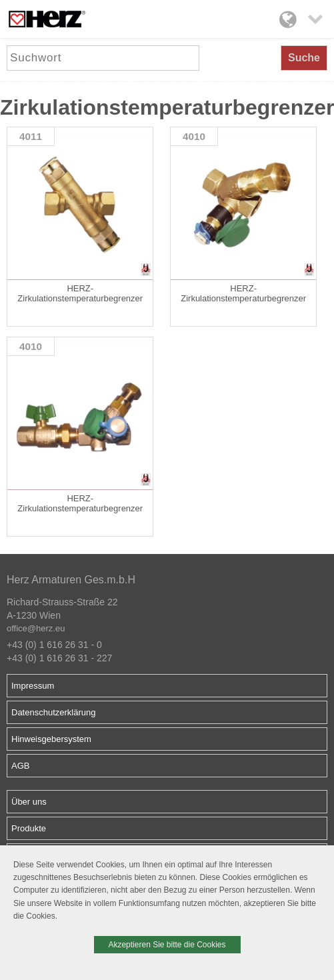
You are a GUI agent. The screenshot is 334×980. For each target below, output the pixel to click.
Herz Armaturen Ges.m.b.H (71, 580)
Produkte (29, 828)
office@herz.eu (36, 628)
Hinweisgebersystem (51, 739)
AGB (20, 766)
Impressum (33, 686)
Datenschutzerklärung (53, 712)
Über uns (29, 802)
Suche (304, 58)
